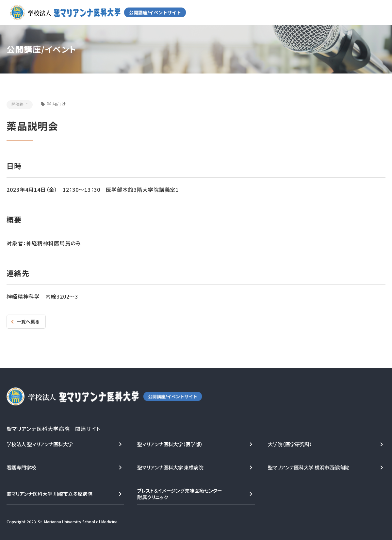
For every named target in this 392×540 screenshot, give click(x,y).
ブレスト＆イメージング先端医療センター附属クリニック (180, 494)
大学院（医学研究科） (290, 444)
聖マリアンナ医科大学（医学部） (170, 444)
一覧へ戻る (28, 321)
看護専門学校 (21, 467)
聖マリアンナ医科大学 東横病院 (170, 467)
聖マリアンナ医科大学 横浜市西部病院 (308, 467)
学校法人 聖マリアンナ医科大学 (40, 444)
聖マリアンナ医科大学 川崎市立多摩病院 (49, 494)
